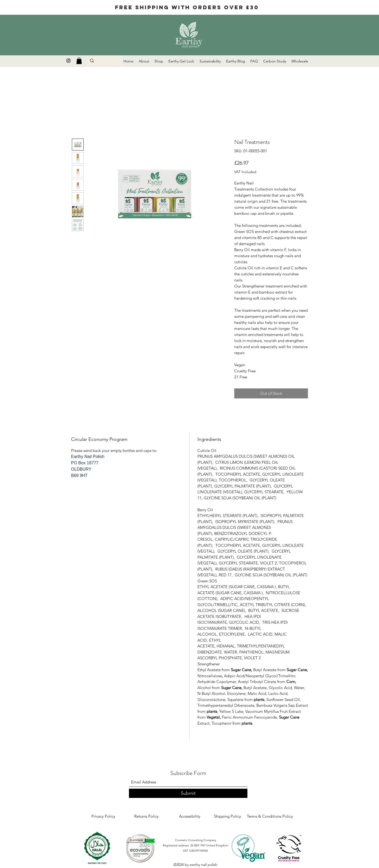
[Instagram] (68, 61)
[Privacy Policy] (103, 816)
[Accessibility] (189, 816)
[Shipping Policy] (228, 816)
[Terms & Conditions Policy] (270, 816)
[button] (79, 61)
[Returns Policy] (146, 816)
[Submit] (188, 793)
